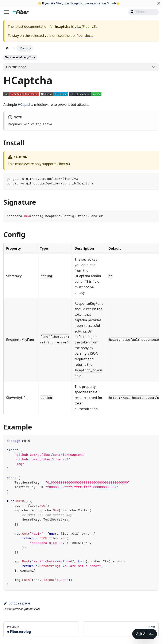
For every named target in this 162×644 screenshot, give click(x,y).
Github (111, 3)
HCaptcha (25, 105)
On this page (16, 67)
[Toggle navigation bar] (7, 12)
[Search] (143, 12)
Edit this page (17, 603)
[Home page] (7, 48)
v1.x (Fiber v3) (85, 27)
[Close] (159, 3)
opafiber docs (82, 36)
